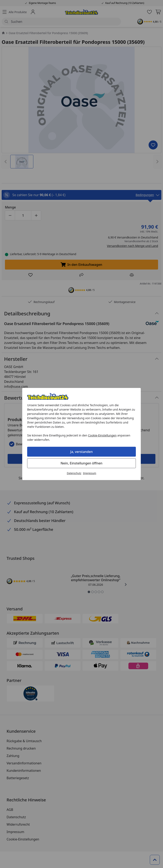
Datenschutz (74, 473)
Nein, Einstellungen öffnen (81, 463)
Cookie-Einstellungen (102, 435)
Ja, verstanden (82, 452)
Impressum (90, 473)
